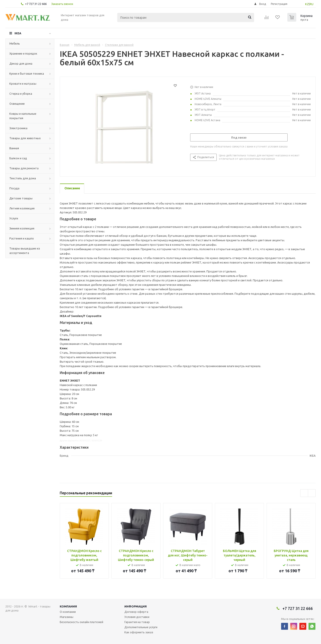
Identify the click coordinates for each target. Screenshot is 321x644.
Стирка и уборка (21, 94)
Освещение (17, 104)
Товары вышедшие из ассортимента (25, 251)
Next (312, 493)
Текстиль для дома (23, 178)
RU (312, 4)
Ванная (14, 148)
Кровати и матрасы (23, 84)
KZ (307, 4)
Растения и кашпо (22, 238)
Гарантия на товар (137, 622)
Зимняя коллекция (22, 228)
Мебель (15, 43)
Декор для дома (21, 63)
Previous (304, 493)
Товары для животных (25, 138)
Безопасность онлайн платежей (81, 622)
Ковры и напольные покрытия (23, 116)
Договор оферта (136, 612)
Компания (68, 606)
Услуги (14, 218)
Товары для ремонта (24, 168)
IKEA (18, 33)
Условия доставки (137, 617)
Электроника (18, 128)
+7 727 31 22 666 (36, 4)
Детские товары (21, 198)
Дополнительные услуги (141, 627)
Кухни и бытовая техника (27, 74)
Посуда (14, 188)
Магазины (67, 617)
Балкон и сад (18, 158)
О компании (68, 612)
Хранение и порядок (23, 53)
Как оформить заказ (139, 632)
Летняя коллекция (22, 208)
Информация (136, 606)
